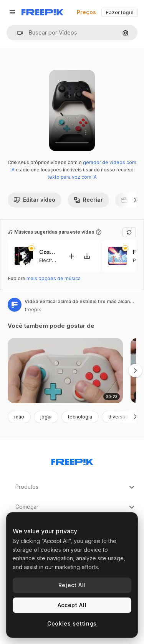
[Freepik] (42, 12)
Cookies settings (72, 623)
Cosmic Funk (49, 252)
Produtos (76, 487)
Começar (76, 507)
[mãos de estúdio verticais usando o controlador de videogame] (65, 371)
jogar (46, 417)
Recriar (88, 200)
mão (19, 417)
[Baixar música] (87, 256)
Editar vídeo (35, 200)
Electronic (50, 260)
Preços (86, 12)
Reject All (72, 585)
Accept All (72, 605)
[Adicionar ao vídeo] (71, 256)
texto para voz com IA (72, 177)
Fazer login (120, 12)
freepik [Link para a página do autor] (33, 310)
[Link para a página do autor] (15, 305)
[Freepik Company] (72, 460)
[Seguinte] (135, 200)
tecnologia (80, 417)
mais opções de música (54, 278)
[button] (17, 33)
